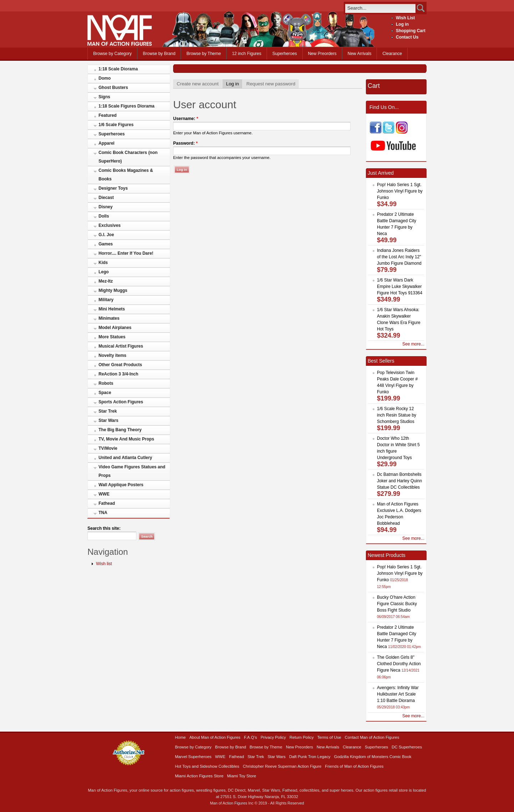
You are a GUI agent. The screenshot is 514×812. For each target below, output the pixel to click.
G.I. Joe (106, 235)
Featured (108, 115)
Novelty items (112, 355)
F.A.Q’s (251, 737)
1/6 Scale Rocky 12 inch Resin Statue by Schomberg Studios (397, 415)
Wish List (405, 18)
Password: (185, 143)
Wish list (104, 564)
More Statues (112, 337)
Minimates (109, 318)
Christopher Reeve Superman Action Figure (282, 766)
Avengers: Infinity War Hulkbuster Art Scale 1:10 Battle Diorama (398, 694)
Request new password (271, 84)
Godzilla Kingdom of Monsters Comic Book (373, 757)
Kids (103, 263)
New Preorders (322, 54)
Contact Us (407, 37)
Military (106, 300)
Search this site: (104, 528)
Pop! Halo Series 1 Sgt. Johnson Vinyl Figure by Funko (400, 191)
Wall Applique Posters (121, 485)
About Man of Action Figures (215, 737)
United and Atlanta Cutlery (125, 458)
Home (180, 737)
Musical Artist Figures (121, 346)
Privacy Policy (273, 737)
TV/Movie (108, 448)
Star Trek (108, 411)
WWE (104, 494)
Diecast (106, 198)
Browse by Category (112, 54)
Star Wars (109, 420)
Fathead (107, 503)
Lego (104, 272)
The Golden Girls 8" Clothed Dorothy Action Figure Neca (399, 664)
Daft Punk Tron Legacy (310, 757)
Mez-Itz (106, 281)
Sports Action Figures (121, 402)
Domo (105, 78)
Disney (105, 207)
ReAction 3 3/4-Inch (118, 374)
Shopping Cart (411, 31)
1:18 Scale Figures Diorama (127, 106)
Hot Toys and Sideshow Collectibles (207, 766)
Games (106, 244)
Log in (402, 24)
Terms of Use (329, 737)
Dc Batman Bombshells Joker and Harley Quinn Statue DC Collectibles (399, 481)
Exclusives (110, 225)
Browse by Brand (159, 54)
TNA (103, 513)
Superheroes (285, 54)
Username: (186, 119)
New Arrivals (360, 54)
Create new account (198, 84)
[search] (380, 8)
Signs (104, 97)
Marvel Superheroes (193, 757)
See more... (413, 344)
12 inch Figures (247, 54)
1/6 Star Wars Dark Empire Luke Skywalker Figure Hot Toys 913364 (400, 287)
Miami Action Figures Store (199, 776)
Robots (106, 383)
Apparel (107, 143)
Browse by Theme (204, 54)
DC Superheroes (407, 747)
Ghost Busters (113, 88)
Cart (374, 86)
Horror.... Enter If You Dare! (126, 253)
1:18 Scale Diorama (118, 69)
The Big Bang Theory (120, 430)
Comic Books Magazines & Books (126, 175)
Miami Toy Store (241, 776)
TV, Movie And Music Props (126, 439)
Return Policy (302, 737)
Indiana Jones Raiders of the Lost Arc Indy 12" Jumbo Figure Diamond (399, 257)
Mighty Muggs (113, 290)
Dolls (104, 216)
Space (105, 393)
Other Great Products (120, 365)
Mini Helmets (112, 309)
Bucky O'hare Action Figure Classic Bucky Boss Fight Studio (397, 604)
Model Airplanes (115, 328)
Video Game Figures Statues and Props (132, 471)
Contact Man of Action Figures (372, 737)
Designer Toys (113, 188)
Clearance (392, 54)
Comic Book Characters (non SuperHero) (128, 157)
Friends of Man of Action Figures (354, 766)
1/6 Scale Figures (116, 125)
